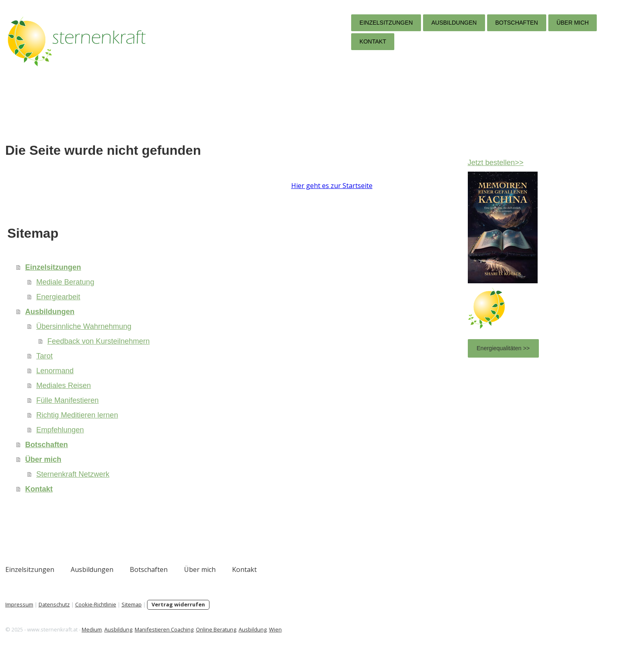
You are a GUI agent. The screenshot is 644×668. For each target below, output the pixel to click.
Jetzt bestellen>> (454, 163)
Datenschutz (145, 614)
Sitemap (222, 614)
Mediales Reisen (155, 395)
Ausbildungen (363, 23)
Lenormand (146, 381)
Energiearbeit (149, 307)
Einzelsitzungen (295, 23)
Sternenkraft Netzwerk (164, 484)
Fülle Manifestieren (159, 410)
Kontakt (282, 41)
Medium (183, 639)
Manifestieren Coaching (255, 639)
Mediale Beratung (156, 292)
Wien (366, 639)
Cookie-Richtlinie (186, 614)
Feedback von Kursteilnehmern (190, 351)
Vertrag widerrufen (269, 614)
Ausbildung (209, 639)
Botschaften (425, 23)
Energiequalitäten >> (462, 348)
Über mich (482, 23)
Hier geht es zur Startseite (160, 195)
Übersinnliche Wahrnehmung (175, 336)
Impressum (110, 614)
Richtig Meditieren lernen (168, 425)
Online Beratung (307, 639)
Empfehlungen (151, 440)
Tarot (136, 366)
